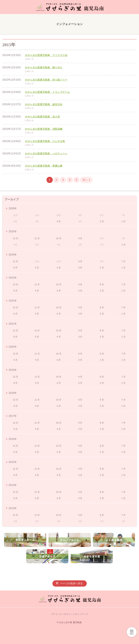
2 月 (102, 221)
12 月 (15, 238)
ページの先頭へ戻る (71, 583)
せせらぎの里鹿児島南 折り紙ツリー (46, 80)
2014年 (13, 485)
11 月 (37, 238)
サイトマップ (81, 614)
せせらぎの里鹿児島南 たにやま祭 (45, 141)
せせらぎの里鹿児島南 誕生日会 (44, 104)
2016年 (13, 439)
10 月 (59, 238)
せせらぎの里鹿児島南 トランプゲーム (47, 92)
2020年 (13, 347)
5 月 (37, 268)
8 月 (102, 284)
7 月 (124, 261)
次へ (85, 180)
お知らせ (29, 59)
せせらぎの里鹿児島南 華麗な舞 (44, 166)
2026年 (13, 208)
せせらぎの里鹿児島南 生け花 (42, 117)
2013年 (13, 508)
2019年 (13, 370)
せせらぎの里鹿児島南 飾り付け (44, 67)
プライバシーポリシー (62, 614)
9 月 (80, 238)
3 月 (80, 268)
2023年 (13, 278)
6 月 (15, 268)
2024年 (13, 255)
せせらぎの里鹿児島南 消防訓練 (44, 129)
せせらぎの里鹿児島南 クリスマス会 (46, 55)
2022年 (13, 301)
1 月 (124, 221)
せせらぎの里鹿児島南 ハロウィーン (46, 153)
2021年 (13, 324)
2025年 (13, 231)
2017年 (13, 416)
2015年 (13, 462)
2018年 (13, 393)
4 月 (59, 221)
